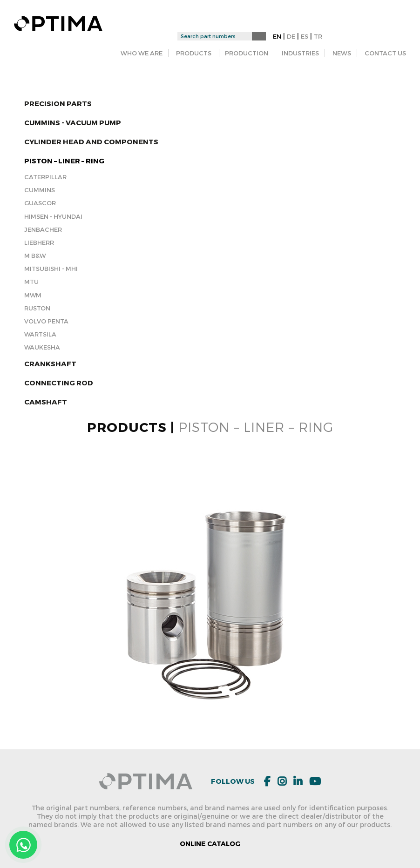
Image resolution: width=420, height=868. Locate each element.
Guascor (40, 203)
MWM (33, 295)
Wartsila (40, 334)
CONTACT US (385, 53)
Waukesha (42, 347)
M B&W (35, 256)
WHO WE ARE (142, 53)
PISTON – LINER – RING (64, 161)
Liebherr (39, 242)
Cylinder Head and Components (91, 141)
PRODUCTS (194, 53)
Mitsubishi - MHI (51, 269)
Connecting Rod (59, 383)
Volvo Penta (46, 321)
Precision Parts (58, 103)
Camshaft (46, 402)
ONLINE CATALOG (210, 844)
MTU (31, 282)
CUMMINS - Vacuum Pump (73, 122)
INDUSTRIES (300, 53)
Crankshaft (50, 363)
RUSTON (37, 308)
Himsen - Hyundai (53, 216)
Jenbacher (43, 229)
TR (318, 36)
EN (277, 36)
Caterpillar (45, 177)
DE (291, 36)
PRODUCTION (247, 53)
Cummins (40, 190)
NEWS (342, 53)
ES (305, 36)
